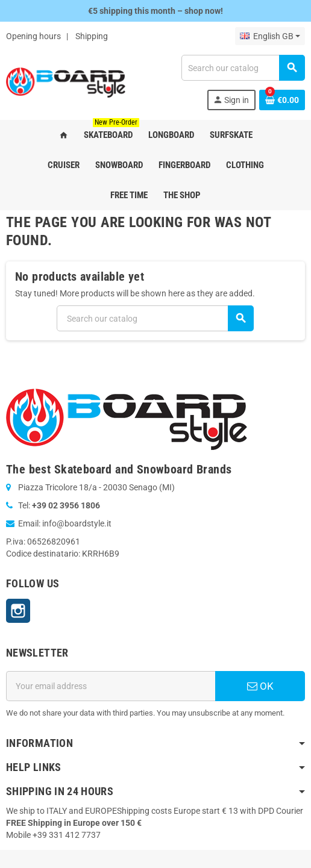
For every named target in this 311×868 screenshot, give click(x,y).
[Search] (243, 68)
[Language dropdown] (270, 36)
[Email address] (111, 686)
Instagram (18, 611)
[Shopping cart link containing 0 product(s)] (282, 100)
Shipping (92, 36)
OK (260, 686)
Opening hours (33, 36)
